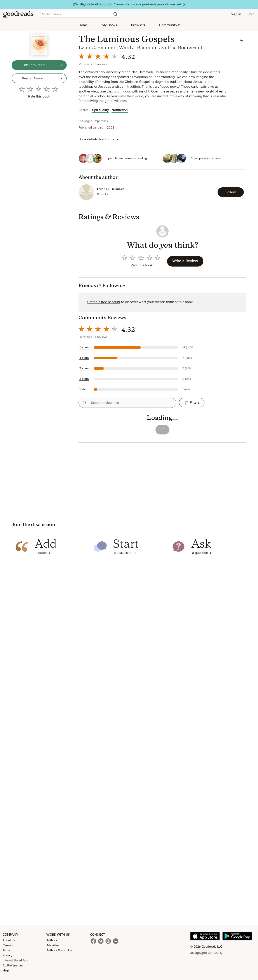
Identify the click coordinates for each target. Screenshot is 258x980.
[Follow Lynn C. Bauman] (231, 192)
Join (251, 14)
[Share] (242, 40)
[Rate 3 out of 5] (38, 89)
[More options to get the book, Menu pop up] (62, 78)
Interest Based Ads (15, 961)
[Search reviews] (84, 403)
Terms (7, 950)
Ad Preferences (13, 966)
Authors (52, 940)
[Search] (115, 14)
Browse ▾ (138, 25)
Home (83, 25)
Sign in (236, 14)
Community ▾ (169, 25)
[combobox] (80, 14)
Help (6, 971)
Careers (8, 945)
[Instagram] (108, 941)
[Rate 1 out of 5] (22, 89)
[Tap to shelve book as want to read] (34, 65)
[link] (34, 78)
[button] (141, 347)
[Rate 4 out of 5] (47, 89)
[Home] (18, 14)
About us (9, 940)
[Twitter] (101, 941)
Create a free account (104, 302)
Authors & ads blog (59, 950)
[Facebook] (93, 941)
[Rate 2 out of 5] (30, 89)
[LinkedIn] (116, 941)
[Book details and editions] (99, 139)
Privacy (7, 956)
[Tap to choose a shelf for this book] (62, 65)
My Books (109, 25)
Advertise (53, 945)
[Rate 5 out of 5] (55, 89)
